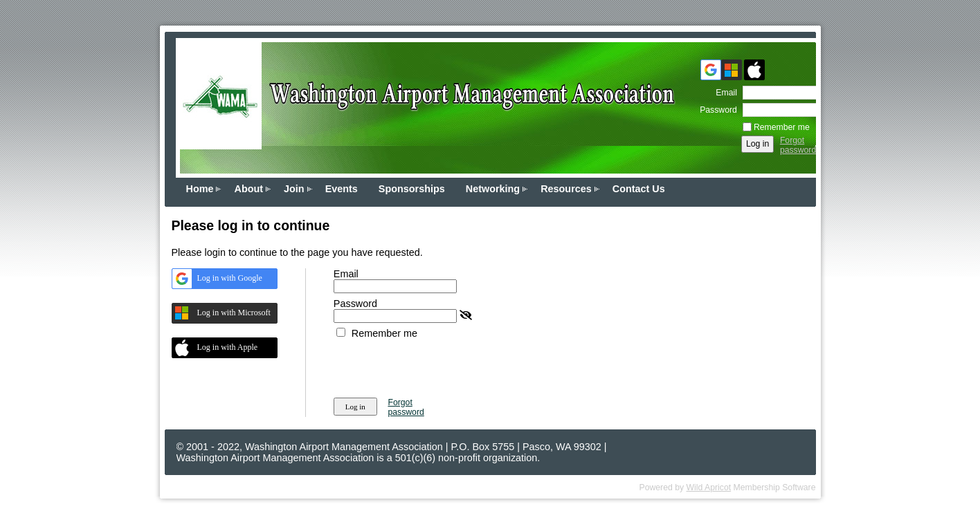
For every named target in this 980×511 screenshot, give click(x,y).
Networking (493, 189)
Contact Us (639, 189)
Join (294, 189)
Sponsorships (412, 189)
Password (716, 110)
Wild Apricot (709, 487)
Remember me (782, 127)
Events (342, 189)
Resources (566, 189)
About (248, 189)
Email (724, 93)
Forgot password (798, 145)
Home (200, 189)
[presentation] (439, 366)
